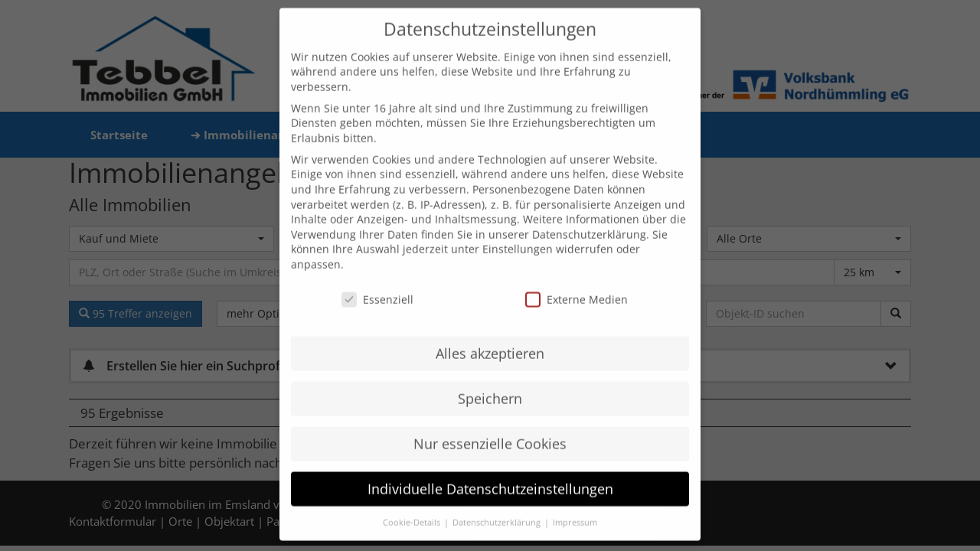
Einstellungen (518, 232)
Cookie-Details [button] (413, 505)
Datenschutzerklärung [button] (498, 505)
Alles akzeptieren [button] (490, 336)
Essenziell (377, 282)
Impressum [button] (575, 505)
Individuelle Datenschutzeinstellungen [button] (490, 471)
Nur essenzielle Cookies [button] (490, 426)
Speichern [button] (490, 381)
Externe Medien (577, 282)
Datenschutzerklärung (589, 217)
